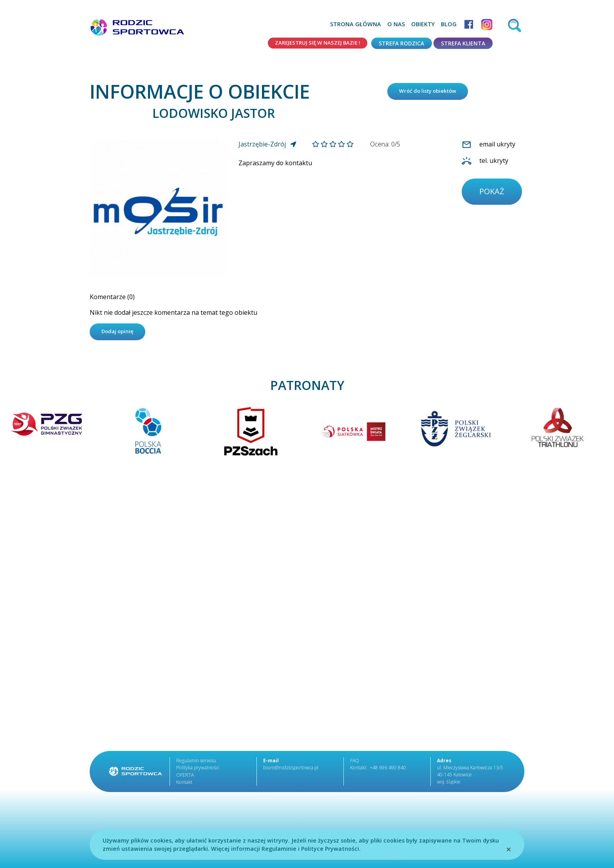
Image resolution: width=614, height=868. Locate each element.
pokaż (493, 194)
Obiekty (423, 24)
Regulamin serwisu (196, 763)
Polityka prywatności (197, 770)
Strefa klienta (463, 43)
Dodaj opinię (119, 334)
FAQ (355, 763)
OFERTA (185, 777)
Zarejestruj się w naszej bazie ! (314, 43)
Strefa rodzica (401, 43)
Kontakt (184, 784)
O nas (396, 24)
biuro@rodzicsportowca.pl (290, 770)
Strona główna (356, 24)
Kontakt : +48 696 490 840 (378, 770)
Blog (449, 24)
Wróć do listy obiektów (431, 92)
